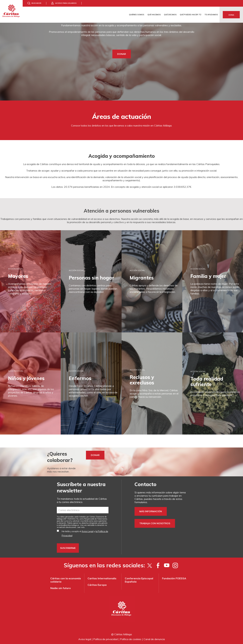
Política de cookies (131, 639)
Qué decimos (170, 15)
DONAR (122, 54)
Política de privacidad (105, 639)
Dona (231, 15)
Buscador (36, 3)
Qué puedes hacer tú (191, 15)
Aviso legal (85, 639)
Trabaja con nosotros (155, 523)
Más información (151, 511)
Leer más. (81, 527)
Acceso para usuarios (66, 3)
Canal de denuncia (154, 639)
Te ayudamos (211, 15)
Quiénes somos (137, 15)
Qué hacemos (154, 15)
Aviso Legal (88, 531)
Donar (95, 455)
